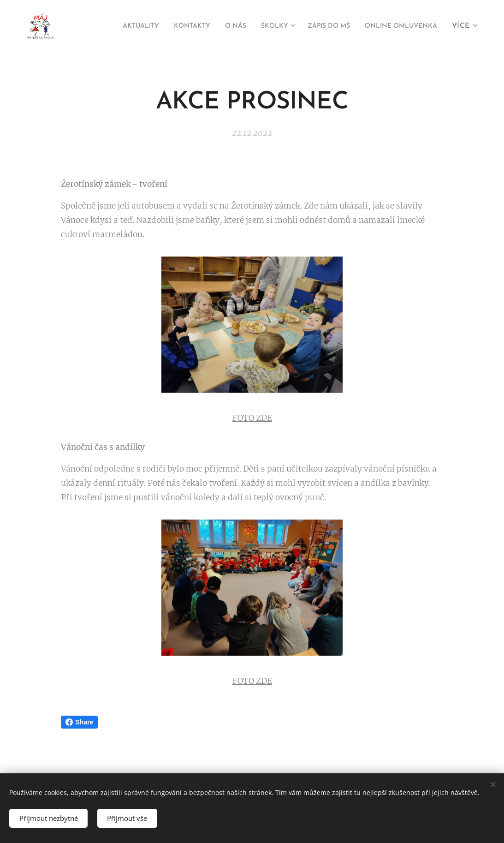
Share (80, 722)
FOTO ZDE (252, 418)
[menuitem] (207, 26)
